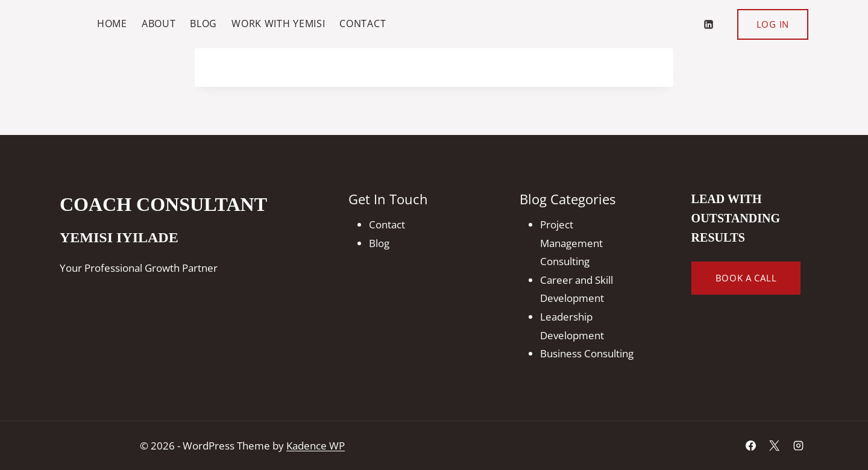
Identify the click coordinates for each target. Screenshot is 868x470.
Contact (363, 23)
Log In (773, 24)
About (159, 23)
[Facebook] (751, 446)
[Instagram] (798, 446)
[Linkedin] (709, 24)
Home (112, 23)
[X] (775, 446)
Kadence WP (316, 446)
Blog (203, 23)
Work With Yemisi (278, 23)
